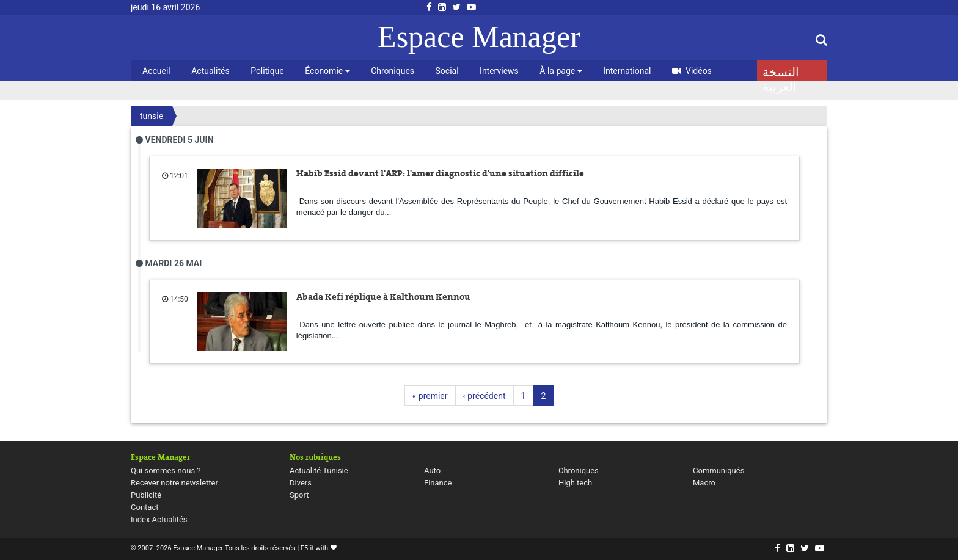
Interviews (499, 71)
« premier (430, 396)
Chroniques (393, 71)
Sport (299, 495)
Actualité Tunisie (319, 471)
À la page (561, 71)
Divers (301, 483)
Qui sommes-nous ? (166, 471)
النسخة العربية (781, 73)
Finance (438, 483)
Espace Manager (479, 37)
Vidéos (692, 71)
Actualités (210, 71)
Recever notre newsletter (174, 483)
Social (447, 71)
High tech (575, 483)
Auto (432, 471)
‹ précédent (484, 396)
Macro (704, 483)
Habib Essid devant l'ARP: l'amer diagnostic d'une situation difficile (440, 173)
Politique (267, 71)
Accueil (156, 71)
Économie (327, 71)
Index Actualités (159, 519)
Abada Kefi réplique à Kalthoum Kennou (383, 297)
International (627, 71)
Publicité (146, 495)
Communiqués (718, 471)
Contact (144, 507)
